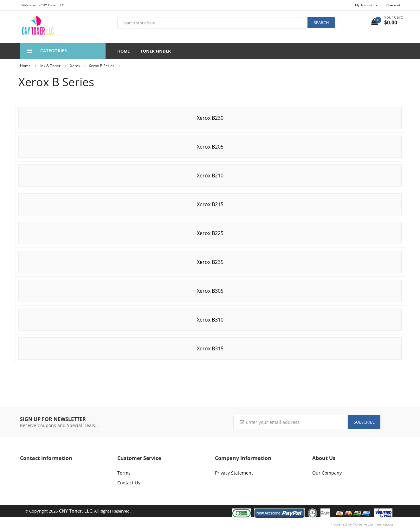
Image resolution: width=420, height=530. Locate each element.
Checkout (393, 5)
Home (123, 51)
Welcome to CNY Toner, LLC (43, 5)
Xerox (75, 66)
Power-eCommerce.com (374, 524)
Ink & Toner (50, 66)
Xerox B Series (102, 66)
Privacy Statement (234, 473)
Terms (124, 473)
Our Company (327, 473)
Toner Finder (156, 51)
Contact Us (129, 483)
